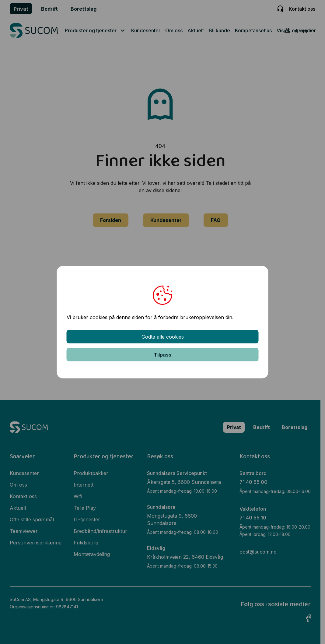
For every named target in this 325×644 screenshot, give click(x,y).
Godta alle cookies (163, 336)
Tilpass (162, 354)
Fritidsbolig (86, 542)
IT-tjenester (87, 519)
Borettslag (84, 9)
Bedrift (49, 9)
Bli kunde (219, 30)
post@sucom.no (258, 550)
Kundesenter (146, 30)
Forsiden (111, 220)
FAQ (216, 220)
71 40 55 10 (253, 516)
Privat (21, 9)
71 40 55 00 (253, 481)
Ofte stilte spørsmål (32, 519)
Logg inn (305, 31)
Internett (84, 484)
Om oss (174, 30)
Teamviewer (24, 530)
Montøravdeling (92, 553)
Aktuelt (196, 30)
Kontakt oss (302, 9)
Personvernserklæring (36, 542)
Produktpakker (91, 472)
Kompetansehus (253, 30)
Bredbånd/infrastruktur (101, 530)
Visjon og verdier (296, 30)
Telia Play (85, 507)
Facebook (308, 610)
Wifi (78, 495)
